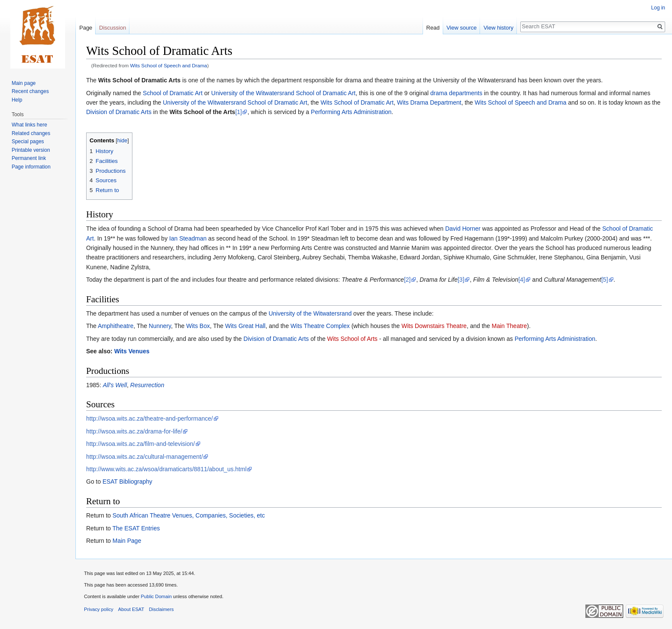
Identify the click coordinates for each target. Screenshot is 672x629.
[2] (408, 280)
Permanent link (29, 158)
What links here (29, 125)
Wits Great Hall (245, 326)
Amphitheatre (115, 326)
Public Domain (156, 596)
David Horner (463, 229)
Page (86, 28)
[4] (522, 280)
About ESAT (131, 609)
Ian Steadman (188, 238)
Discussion (112, 28)
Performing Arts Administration (351, 112)
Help (17, 100)
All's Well (115, 385)
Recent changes (30, 91)
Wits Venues (132, 351)
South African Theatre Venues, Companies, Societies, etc (188, 515)
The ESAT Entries (136, 528)
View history (498, 28)
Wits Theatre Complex (320, 326)
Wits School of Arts (352, 339)
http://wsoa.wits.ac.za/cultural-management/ (144, 457)
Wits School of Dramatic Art (357, 102)
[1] (239, 112)
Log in (658, 8)
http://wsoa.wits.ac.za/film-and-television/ (141, 444)
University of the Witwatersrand (310, 313)
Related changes (31, 133)
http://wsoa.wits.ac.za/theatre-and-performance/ (150, 418)
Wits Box (198, 326)
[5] (605, 280)
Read (433, 28)
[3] (461, 280)
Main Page (127, 541)
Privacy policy (99, 609)
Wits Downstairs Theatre (434, 326)
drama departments (456, 93)
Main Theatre (509, 326)
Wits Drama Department (429, 102)
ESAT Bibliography (127, 482)
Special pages (28, 141)
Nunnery (160, 326)
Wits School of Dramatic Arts (139, 80)
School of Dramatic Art (172, 93)
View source (462, 28)
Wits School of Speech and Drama (169, 65)
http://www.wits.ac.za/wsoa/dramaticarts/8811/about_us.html (166, 469)
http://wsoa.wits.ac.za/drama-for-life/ (134, 431)
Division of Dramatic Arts (119, 112)
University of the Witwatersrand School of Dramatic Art (283, 93)
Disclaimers (162, 609)
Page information (31, 167)
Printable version (31, 150)
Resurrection (147, 385)
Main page (24, 83)
